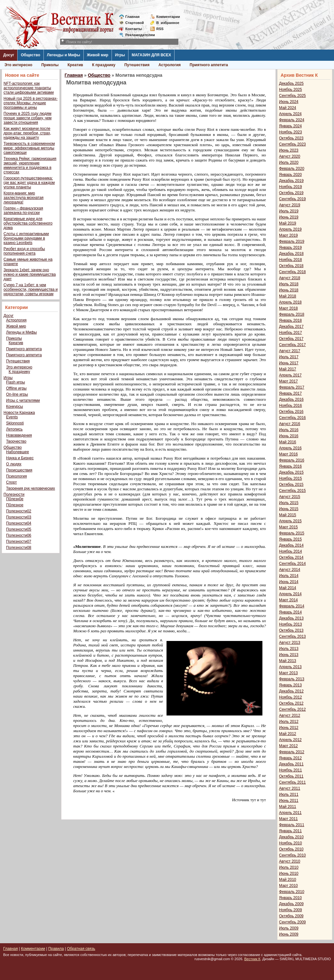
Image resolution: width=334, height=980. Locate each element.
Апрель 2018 (290, 302)
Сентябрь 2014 (292, 564)
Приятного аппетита (209, 65)
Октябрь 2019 (291, 193)
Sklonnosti (15, 423)
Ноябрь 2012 (291, 697)
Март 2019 (288, 235)
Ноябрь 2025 (291, 90)
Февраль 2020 (292, 169)
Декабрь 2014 (291, 545)
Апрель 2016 (290, 448)
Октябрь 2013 (291, 630)
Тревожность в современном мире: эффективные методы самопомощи (29, 148)
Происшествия (19, 470)
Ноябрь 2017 (291, 333)
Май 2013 (288, 661)
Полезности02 (19, 511)
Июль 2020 (289, 162)
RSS (160, 29)
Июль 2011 (289, 794)
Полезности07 (19, 541)
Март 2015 (288, 527)
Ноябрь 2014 (291, 551)
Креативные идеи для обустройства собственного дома (28, 223)
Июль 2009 (289, 928)
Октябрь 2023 (291, 138)
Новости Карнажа (19, 413)
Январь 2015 (290, 539)
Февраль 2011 (292, 825)
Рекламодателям (138, 35)
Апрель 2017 (290, 375)
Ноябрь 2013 (291, 624)
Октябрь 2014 (291, 557)
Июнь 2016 (289, 436)
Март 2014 (288, 600)
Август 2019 (290, 205)
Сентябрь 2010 (292, 855)
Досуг (9, 55)
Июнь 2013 (289, 655)
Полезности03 (19, 517)
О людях (14, 464)
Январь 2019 (290, 248)
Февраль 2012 (292, 752)
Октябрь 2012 (291, 703)
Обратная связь (81, 949)
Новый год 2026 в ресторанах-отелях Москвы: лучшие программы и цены (31, 103)
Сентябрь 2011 (292, 782)
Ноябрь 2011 (291, 770)
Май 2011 (288, 807)
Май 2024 (288, 108)
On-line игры (17, 394)
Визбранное (168, 23)
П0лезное (15, 505)
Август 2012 (290, 715)
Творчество (16, 441)
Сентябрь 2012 (292, 709)
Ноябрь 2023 (291, 132)
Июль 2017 (289, 357)
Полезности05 (19, 529)
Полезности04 (19, 523)
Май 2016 (288, 442)
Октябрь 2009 (291, 916)
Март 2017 (288, 381)
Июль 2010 (289, 867)
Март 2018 (288, 308)
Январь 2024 (290, 126)
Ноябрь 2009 (291, 910)
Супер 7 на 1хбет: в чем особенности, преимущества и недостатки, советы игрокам (31, 289)
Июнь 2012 (289, 728)
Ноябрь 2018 (291, 260)
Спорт (12, 482)
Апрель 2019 (290, 229)
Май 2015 (288, 515)
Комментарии (168, 17)
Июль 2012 (289, 722)
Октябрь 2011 (291, 776)
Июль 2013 (289, 649)
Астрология (170, 65)
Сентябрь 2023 (292, 144)
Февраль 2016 (292, 460)
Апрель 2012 (290, 740)
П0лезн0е (15, 499)
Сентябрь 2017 (292, 345)
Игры (120, 55)
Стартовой (135, 23)
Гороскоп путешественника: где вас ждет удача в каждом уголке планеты (29, 183)
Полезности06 (19, 535)
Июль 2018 (289, 284)
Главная (132, 17)
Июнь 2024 (289, 102)
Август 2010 (290, 861)
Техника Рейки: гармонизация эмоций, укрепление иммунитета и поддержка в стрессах (30, 165)
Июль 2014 (289, 576)
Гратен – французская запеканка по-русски (23, 210)
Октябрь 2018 (291, 266)
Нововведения (19, 435)
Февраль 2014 (292, 606)
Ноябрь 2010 (291, 843)
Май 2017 (288, 369)
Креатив (75, 65)
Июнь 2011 (289, 801)
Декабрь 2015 (291, 472)
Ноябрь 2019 (291, 187)
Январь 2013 (290, 685)
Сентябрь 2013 (292, 636)
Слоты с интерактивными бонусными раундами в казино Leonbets (26, 238)
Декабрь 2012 (291, 691)
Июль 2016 (289, 430)
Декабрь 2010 (291, 837)
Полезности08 (19, 548)
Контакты (134, 29)
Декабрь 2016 (291, 399)
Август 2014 (290, 570)
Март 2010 (288, 886)
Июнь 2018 (289, 290)
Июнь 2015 (289, 509)
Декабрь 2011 (291, 764)
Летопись (14, 429)
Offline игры (16, 388)
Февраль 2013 (292, 679)
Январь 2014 (290, 612)
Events (12, 417)
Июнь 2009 (289, 934)
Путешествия (137, 65)
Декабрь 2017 (291, 327)
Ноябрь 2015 (291, 478)
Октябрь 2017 (291, 339)
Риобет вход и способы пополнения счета (24, 251)
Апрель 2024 (290, 114)
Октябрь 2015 (291, 485)
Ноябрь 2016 (291, 406)
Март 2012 (288, 746)
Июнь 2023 (289, 150)
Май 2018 (288, 296)
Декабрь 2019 (291, 181)
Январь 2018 (290, 320)
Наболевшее (18, 452)
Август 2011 (290, 788)
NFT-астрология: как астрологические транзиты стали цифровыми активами (29, 88)
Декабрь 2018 (291, 254)
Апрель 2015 (290, 521)
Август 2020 (290, 156)
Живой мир (98, 55)
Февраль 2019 (292, 241)
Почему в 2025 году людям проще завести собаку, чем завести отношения (27, 118)
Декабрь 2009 (291, 904)
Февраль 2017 (292, 387)
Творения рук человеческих (31, 488)
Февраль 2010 (292, 892)
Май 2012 (288, 734)
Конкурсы (15, 407)
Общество (31, 55)
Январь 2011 (290, 831)
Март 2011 (288, 819)
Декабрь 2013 (291, 618)
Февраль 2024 (292, 120)
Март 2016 (288, 454)
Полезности (14, 494)
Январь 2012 (290, 758)
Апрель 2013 (290, 667)
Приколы (50, 65)
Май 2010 (288, 880)
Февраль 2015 (292, 533)
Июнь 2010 (289, 873)
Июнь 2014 (289, 582)
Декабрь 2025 (291, 83)
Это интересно (18, 65)
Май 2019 (288, 223)
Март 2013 (288, 673)
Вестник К (252, 959)
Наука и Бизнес (20, 458)
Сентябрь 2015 (292, 491)
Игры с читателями (23, 400)
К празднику (104, 65)
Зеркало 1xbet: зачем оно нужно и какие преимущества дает (30, 274)
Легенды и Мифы (64, 55)
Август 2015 (290, 497)
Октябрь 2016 (291, 412)
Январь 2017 (290, 393)
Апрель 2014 (290, 594)
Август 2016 (290, 424)
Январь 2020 (290, 175)
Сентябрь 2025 (292, 96)
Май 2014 (288, 588)
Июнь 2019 (289, 217)
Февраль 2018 (292, 314)
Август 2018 (290, 278)
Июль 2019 (289, 211)
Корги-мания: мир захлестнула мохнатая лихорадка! (23, 198)
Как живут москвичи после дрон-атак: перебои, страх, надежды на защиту (27, 133)
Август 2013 (290, 643)
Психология (16, 476)
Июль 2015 (289, 503)
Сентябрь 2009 (292, 922)
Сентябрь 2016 (292, 418)
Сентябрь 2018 (292, 272)
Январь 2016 (290, 466)
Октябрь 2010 (291, 849)
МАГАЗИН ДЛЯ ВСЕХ (151, 55)
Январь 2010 (290, 898)
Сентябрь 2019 (292, 199)
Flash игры (16, 382)
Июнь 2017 (289, 363)
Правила (56, 949)
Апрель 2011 (290, 813)
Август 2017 (290, 351)
